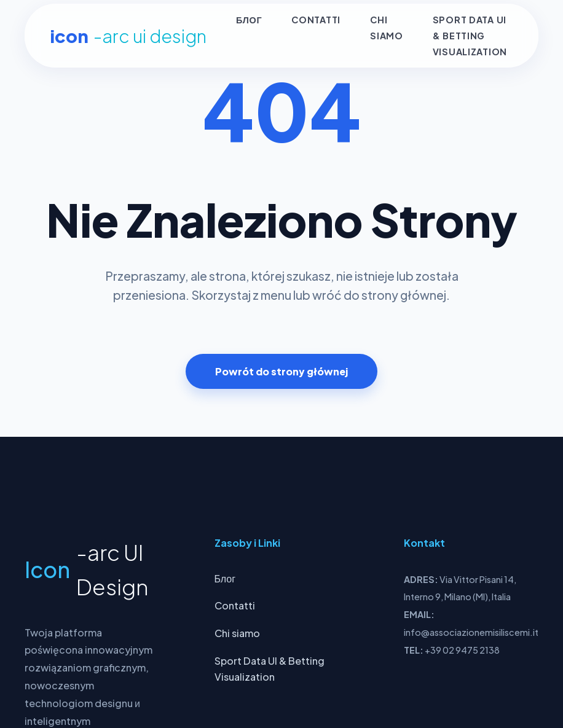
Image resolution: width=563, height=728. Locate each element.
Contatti (316, 20)
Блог (249, 20)
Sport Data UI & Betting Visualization (470, 36)
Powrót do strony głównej (281, 371)
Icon (128, 36)
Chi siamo (237, 633)
